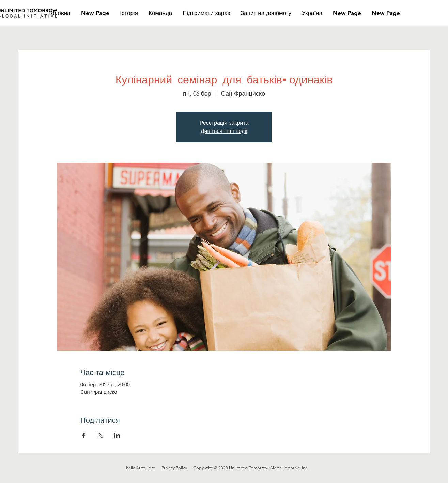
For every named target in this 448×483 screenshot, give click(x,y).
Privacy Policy (174, 468)
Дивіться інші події (224, 131)
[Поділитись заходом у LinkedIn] (117, 435)
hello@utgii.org (141, 468)
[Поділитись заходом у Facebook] (84, 435)
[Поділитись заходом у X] (100, 435)
